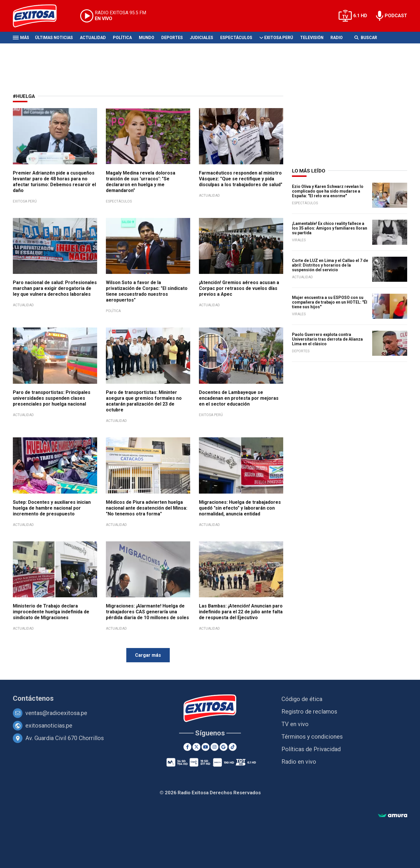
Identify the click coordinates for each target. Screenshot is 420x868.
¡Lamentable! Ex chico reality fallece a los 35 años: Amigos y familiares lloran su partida (330, 228)
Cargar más (148, 655)
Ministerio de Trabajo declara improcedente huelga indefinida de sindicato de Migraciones (51, 612)
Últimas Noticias (54, 38)
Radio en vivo (299, 762)
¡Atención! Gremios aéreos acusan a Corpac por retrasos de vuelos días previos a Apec (239, 288)
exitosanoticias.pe (49, 726)
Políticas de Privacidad (311, 749)
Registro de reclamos (309, 712)
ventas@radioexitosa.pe (56, 713)
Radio (337, 38)
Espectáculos (236, 38)
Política (122, 38)
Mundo (147, 38)
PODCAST (396, 16)
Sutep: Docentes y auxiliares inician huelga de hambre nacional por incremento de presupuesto (52, 508)
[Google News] (224, 747)
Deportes (172, 38)
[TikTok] (233, 747)
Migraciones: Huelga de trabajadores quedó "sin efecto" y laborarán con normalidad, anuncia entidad (240, 508)
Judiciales (202, 38)
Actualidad (93, 38)
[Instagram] (215, 747)
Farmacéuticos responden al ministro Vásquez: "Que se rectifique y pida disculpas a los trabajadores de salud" (241, 179)
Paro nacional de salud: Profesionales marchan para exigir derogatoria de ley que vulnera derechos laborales (55, 288)
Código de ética (302, 699)
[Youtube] (205, 747)
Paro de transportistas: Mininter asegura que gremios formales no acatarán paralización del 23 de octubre (144, 401)
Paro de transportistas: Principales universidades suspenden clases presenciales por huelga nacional (52, 398)
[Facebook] (187, 747)
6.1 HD (360, 16)
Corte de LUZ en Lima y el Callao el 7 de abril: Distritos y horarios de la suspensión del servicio (330, 265)
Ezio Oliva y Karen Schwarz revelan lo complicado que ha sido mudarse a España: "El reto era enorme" (328, 191)
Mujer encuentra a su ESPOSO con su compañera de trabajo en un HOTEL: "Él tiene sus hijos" (330, 302)
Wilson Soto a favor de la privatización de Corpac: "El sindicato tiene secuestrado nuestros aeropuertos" (147, 291)
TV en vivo (295, 724)
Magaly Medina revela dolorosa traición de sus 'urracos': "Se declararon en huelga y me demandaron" (141, 182)
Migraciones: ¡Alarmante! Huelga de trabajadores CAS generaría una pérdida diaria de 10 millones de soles (147, 612)
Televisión (312, 38)
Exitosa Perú (279, 38)
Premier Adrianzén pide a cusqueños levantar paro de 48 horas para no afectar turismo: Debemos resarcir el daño (54, 182)
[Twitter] (196, 747)
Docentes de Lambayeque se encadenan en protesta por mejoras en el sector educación (239, 398)
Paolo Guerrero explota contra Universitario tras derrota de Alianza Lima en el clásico (327, 339)
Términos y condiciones (312, 737)
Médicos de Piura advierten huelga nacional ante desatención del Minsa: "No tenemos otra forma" (147, 508)
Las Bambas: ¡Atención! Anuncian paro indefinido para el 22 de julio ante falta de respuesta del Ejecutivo (241, 612)
